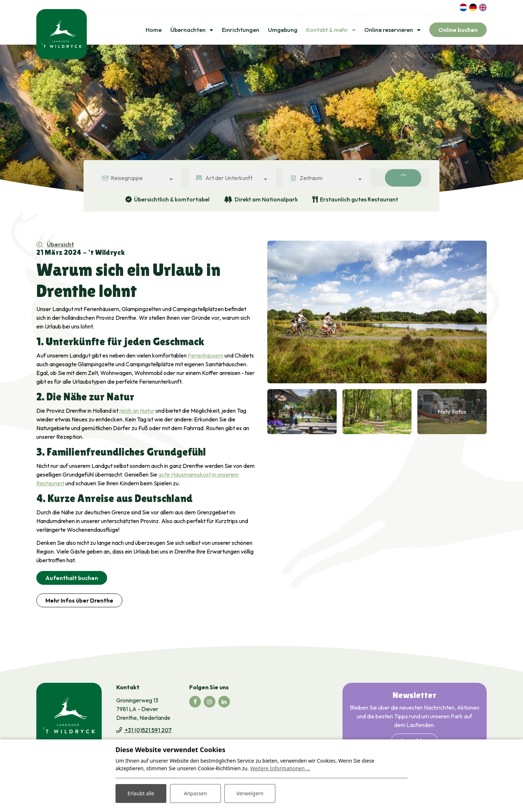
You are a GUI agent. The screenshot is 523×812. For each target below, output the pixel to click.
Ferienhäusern (206, 356)
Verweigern (250, 793)
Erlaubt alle (141, 793)
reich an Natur (137, 411)
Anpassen (195, 793)
